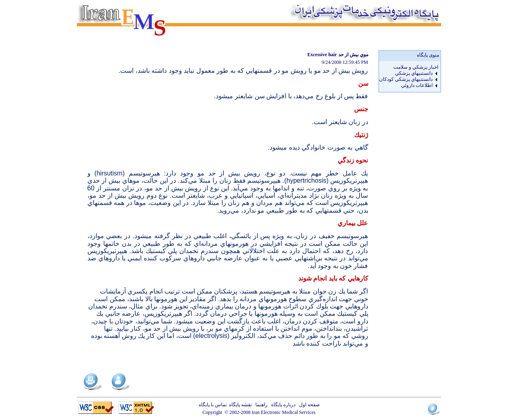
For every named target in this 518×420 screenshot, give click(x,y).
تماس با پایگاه (214, 405)
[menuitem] (409, 67)
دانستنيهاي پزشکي (414, 73)
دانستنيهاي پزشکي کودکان (406, 79)
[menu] (409, 76)
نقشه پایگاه (240, 405)
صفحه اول (308, 405)
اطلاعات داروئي (417, 85)
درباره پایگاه (282, 405)
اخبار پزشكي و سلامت (416, 67)
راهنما (260, 405)
